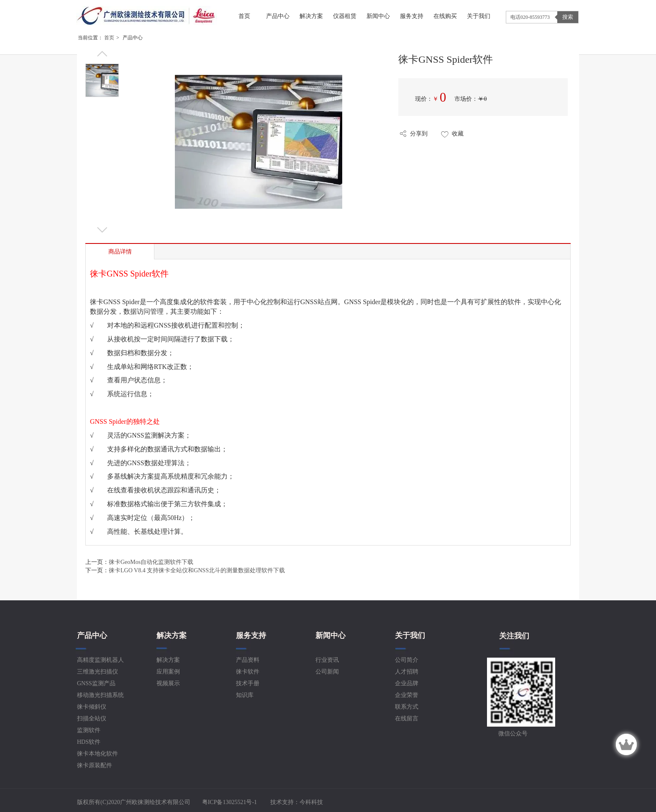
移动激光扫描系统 (100, 695)
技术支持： (297, 802)
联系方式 (407, 707)
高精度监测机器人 (100, 660)
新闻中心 (331, 635)
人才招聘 (407, 672)
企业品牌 (407, 683)
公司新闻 (327, 672)
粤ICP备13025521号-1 (229, 802)
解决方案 (172, 635)
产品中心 (92, 635)
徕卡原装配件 (95, 765)
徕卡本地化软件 (97, 754)
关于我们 (410, 635)
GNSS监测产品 (96, 683)
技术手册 (248, 683)
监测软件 (89, 730)
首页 (109, 38)
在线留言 (407, 719)
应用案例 (168, 672)
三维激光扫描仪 (97, 672)
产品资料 (248, 660)
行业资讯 (327, 660)
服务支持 (251, 635)
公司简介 (407, 660)
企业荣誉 (407, 695)
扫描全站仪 (92, 719)
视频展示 (168, 683)
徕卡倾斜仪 (92, 707)
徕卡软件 (248, 672)
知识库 (245, 695)
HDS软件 (89, 742)
